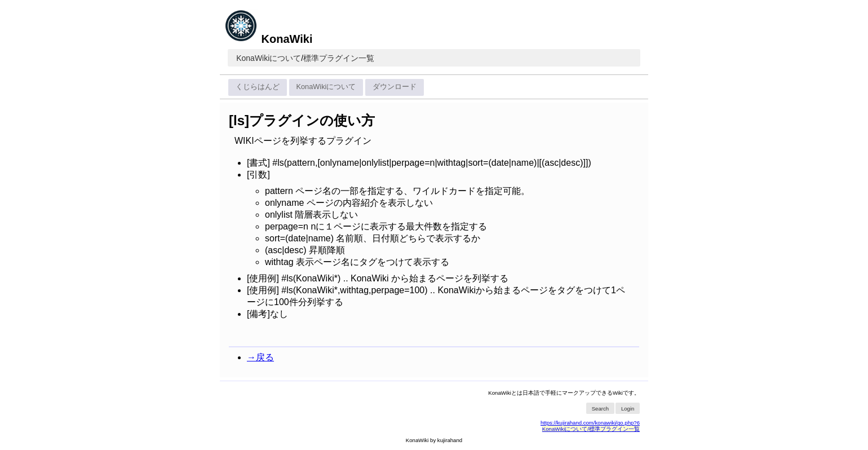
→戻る (260, 357)
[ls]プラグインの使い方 (302, 120)
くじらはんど (258, 87)
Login (628, 409)
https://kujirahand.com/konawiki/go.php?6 (590, 423)
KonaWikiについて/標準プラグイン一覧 (591, 429)
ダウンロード (395, 87)
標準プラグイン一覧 (339, 58)
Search (600, 409)
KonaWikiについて (269, 58)
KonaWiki (269, 39)
